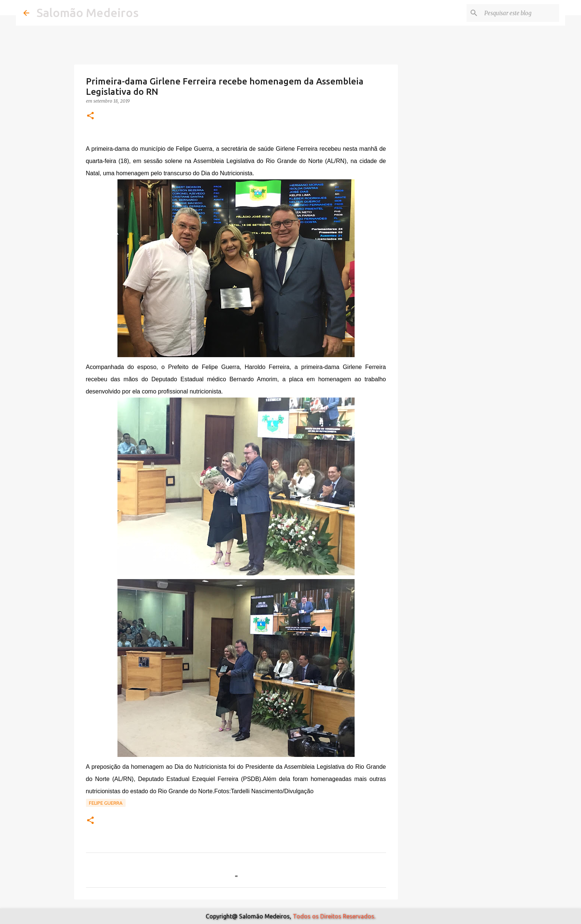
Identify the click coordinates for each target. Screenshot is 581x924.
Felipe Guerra (106, 803)
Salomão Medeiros (88, 13)
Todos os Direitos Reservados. (334, 916)
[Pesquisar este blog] (520, 13)
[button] (90, 116)
